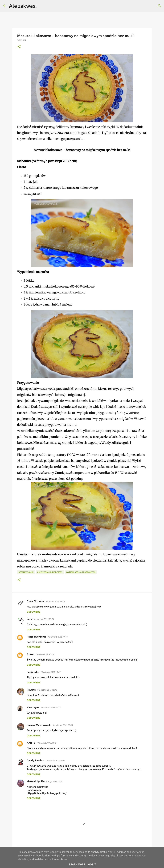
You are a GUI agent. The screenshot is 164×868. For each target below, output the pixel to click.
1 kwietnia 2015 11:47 (57, 637)
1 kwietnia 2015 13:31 (45, 654)
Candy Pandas (35, 760)
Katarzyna (33, 707)
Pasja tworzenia (37, 636)
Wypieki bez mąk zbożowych (81, 572)
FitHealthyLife (36, 781)
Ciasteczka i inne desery (50, 572)
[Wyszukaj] (41, 6)
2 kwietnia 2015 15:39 (55, 760)
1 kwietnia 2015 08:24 (44, 619)
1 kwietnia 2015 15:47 (50, 672)
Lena (30, 619)
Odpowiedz (34, 612)
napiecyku (33, 672)
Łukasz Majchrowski (39, 725)
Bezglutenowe (26, 572)
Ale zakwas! (23, 6)
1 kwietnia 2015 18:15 (47, 690)
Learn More (77, 865)
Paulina (31, 690)
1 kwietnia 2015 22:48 (63, 725)
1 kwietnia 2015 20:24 (50, 707)
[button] (19, 47)
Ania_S (31, 743)
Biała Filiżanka (36, 601)
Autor (30, 654)
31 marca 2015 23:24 (55, 601)
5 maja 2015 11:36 (54, 781)
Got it (92, 865)
